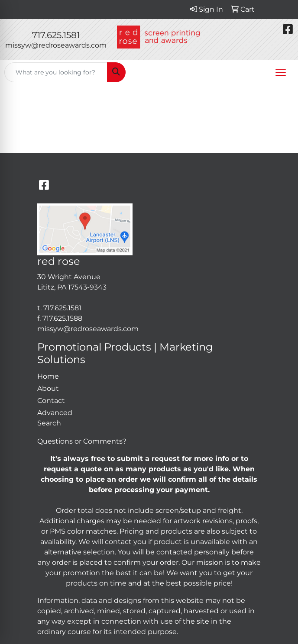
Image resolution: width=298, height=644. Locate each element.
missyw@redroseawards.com (56, 45)
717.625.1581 (56, 35)
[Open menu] (281, 72)
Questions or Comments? (82, 441)
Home (48, 376)
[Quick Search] (56, 72)
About (48, 388)
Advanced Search (55, 418)
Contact (51, 401)
